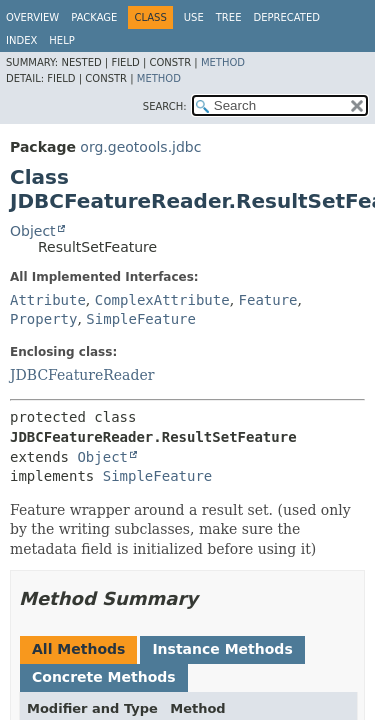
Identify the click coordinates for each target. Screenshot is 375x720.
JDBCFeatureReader (82, 375)
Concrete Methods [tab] (104, 677)
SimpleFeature (141, 319)
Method (223, 62)
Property (43, 319)
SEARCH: (165, 106)
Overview (32, 17)
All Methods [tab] (78, 649)
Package (94, 17)
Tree (229, 17)
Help (61, 40)
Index (21, 40)
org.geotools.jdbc (140, 147)
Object (33, 231)
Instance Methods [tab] (222, 649)
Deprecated (286, 17)
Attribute (48, 300)
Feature (268, 300)
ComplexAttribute (162, 300)
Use (194, 17)
